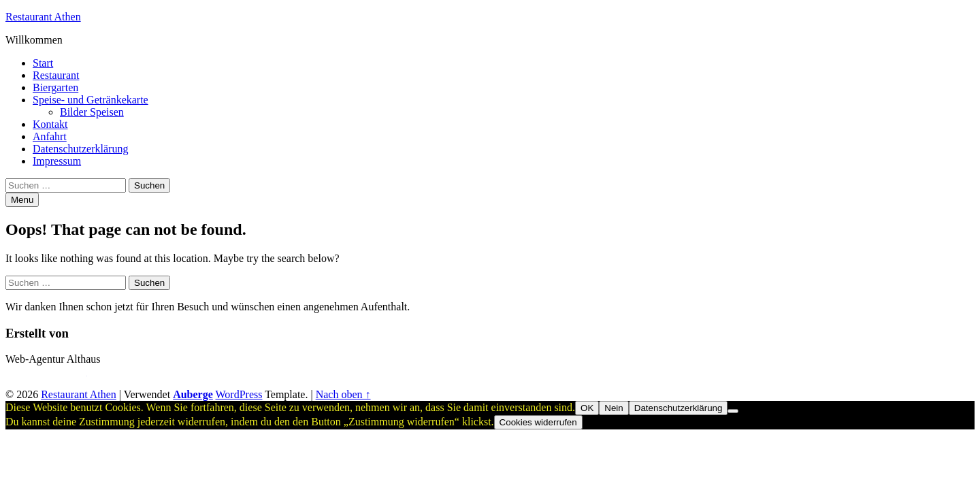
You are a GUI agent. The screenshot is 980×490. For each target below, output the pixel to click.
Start (43, 63)
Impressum (57, 161)
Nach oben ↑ (343, 394)
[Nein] (733, 411)
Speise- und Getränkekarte (91, 100)
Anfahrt (50, 136)
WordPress (239, 394)
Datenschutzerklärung (80, 149)
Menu (22, 200)
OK (587, 408)
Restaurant (56, 75)
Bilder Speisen (92, 112)
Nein (614, 408)
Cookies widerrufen (538, 422)
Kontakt (50, 124)
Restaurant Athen (43, 17)
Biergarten (55, 87)
